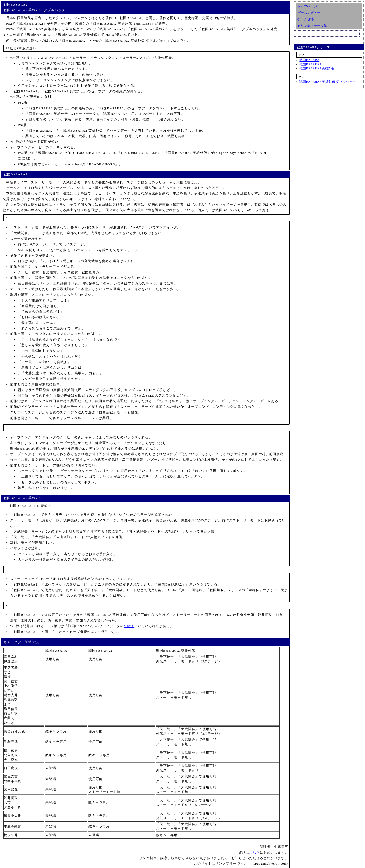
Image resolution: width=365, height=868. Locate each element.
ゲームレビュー (309, 13)
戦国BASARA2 (310, 64)
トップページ (307, 6)
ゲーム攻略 (306, 19)
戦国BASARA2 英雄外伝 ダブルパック (327, 82)
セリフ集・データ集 (312, 26)
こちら (254, 852)
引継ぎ (129, 626)
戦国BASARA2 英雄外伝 (317, 68)
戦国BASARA (309, 60)
